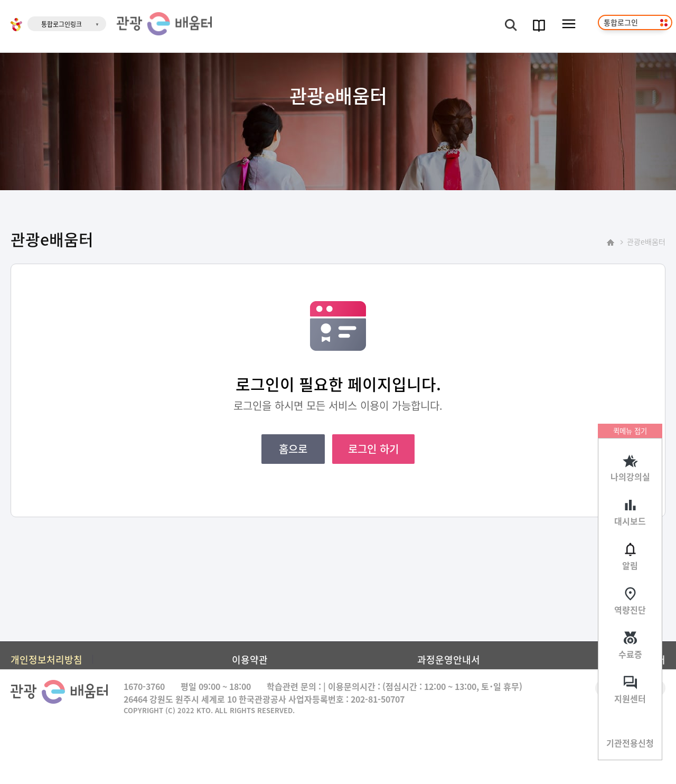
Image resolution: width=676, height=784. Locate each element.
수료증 (630, 654)
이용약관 (250, 659)
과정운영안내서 (449, 659)
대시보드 (630, 521)
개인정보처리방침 (46, 659)
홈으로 (293, 449)
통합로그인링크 (62, 24)
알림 (630, 565)
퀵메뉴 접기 (630, 431)
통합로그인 (621, 22)
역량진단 (630, 610)
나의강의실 (630, 477)
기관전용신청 (630, 743)
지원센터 (630, 698)
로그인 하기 (373, 449)
